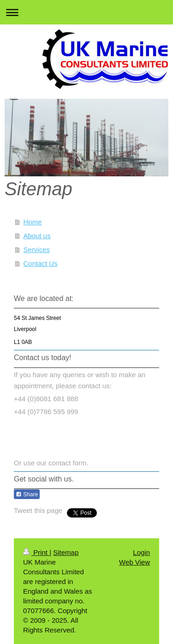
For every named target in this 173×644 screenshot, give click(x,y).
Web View (134, 562)
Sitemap (66, 552)
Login (141, 552)
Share (27, 494)
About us (37, 236)
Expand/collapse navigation (86, 12)
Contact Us (41, 263)
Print (36, 552)
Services (37, 250)
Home (33, 222)
